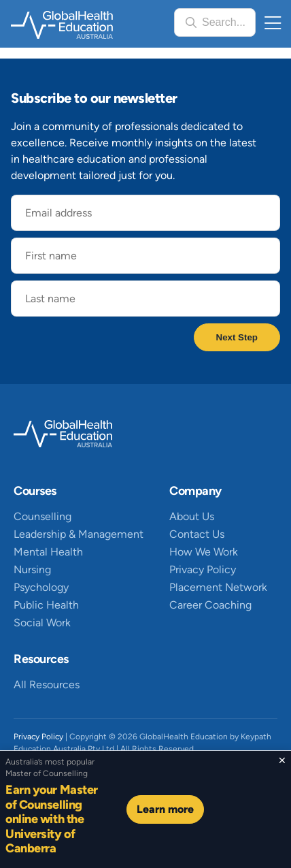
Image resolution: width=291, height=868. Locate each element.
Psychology (41, 587)
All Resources (47, 685)
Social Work (42, 623)
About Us (192, 516)
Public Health (46, 605)
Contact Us (197, 534)
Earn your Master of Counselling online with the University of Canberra (52, 819)
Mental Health (48, 552)
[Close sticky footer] (282, 760)
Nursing (32, 569)
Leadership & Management (79, 534)
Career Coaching (210, 605)
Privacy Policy (203, 569)
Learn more (165, 809)
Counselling (42, 516)
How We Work (204, 552)
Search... (224, 22)
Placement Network (218, 587)
